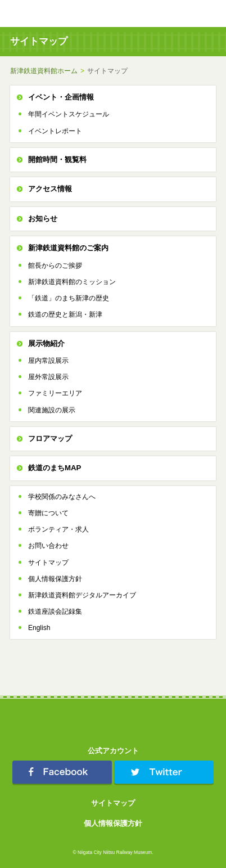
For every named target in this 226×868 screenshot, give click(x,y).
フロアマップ (50, 439)
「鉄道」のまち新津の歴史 (69, 298)
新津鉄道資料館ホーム (44, 71)
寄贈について (48, 513)
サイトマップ (48, 563)
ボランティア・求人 (58, 529)
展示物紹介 (46, 343)
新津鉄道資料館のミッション (72, 282)
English (39, 628)
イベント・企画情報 (61, 97)
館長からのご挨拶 (55, 266)
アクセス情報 (50, 189)
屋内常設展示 (48, 361)
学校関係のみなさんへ (62, 497)
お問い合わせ (48, 546)
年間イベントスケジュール (69, 114)
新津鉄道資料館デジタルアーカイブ (82, 595)
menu (213, 14)
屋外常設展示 (48, 377)
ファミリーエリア (55, 393)
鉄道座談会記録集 (55, 611)
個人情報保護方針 (55, 579)
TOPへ (192, 14)
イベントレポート (55, 131)
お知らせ (43, 219)
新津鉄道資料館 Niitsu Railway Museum (61, 14)
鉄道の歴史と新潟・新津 (65, 314)
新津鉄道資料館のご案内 (68, 248)
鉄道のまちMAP (55, 468)
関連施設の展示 (52, 410)
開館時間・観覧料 (57, 159)
